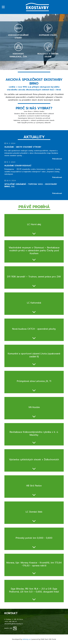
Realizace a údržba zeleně (48, 50)
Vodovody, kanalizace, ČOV (18, 50)
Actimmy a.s (27, 639)
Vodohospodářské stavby (18, 31)
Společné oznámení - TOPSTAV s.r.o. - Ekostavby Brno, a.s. (31, 185)
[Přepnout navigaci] (3, 7)
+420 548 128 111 (11, 621)
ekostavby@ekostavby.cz (14, 624)
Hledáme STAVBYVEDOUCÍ (18, 166)
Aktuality (34, 137)
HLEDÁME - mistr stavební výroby (23, 147)
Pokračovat (57, 159)
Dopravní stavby (48, 30)
